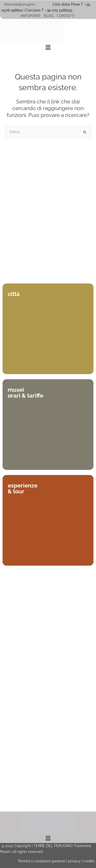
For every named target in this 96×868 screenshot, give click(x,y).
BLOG (49, 16)
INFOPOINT (31, 16)
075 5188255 (63, 10)
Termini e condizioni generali (42, 861)
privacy (74, 861)
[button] (48, 48)
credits (89, 861)
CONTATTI (66, 16)
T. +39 (47, 10)
